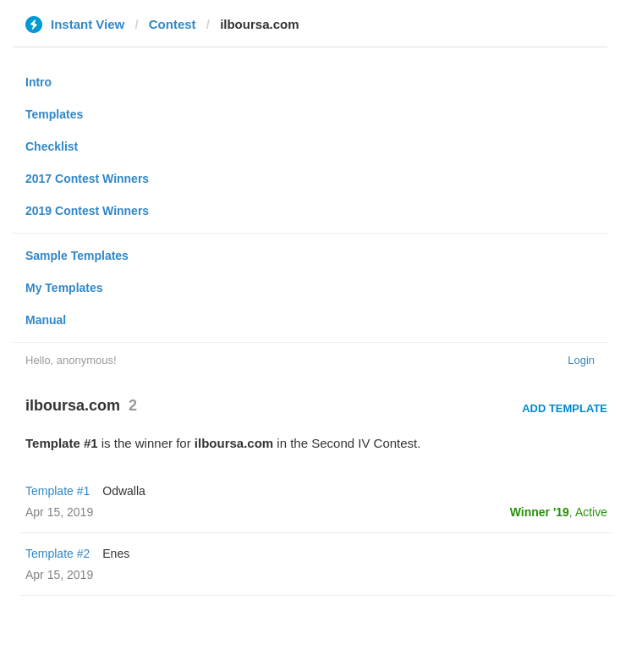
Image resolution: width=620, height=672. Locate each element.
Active (591, 512)
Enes (116, 554)
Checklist (52, 146)
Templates (54, 114)
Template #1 (58, 491)
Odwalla (124, 491)
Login (581, 360)
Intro (38, 82)
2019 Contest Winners (87, 211)
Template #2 (58, 554)
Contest (173, 24)
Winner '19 (540, 512)
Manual (46, 320)
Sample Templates (77, 256)
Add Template (565, 408)
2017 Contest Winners (87, 179)
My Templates (64, 288)
